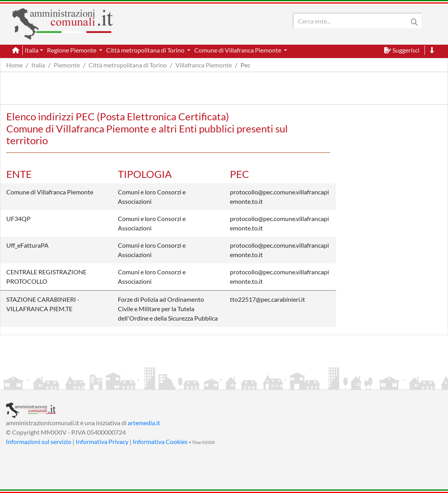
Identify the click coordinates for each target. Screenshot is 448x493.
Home (14, 65)
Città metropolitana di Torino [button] (146, 50)
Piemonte (67, 65)
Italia (38, 65)
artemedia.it (144, 423)
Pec (245, 65)
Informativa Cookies (160, 441)
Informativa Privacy (102, 441)
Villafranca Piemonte (204, 65)
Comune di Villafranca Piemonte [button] (238, 50)
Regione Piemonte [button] (72, 50)
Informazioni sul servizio (39, 441)
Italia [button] (32, 50)
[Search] (352, 21)
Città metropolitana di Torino (128, 65)
